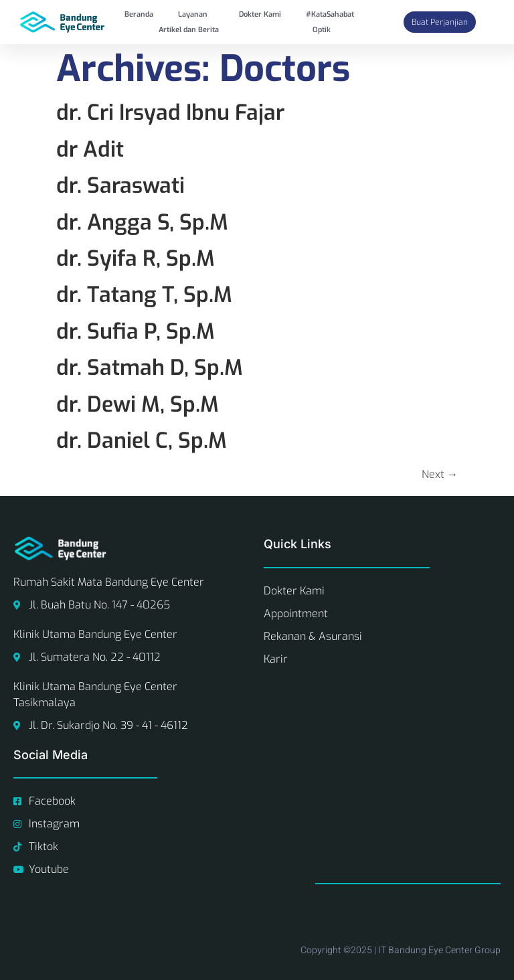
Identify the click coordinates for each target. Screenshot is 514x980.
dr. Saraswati (120, 185)
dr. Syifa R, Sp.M (136, 258)
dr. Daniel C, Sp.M (142, 440)
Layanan (193, 14)
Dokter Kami (260, 14)
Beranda (139, 14)
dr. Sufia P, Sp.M (136, 331)
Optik (322, 30)
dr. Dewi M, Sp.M (138, 404)
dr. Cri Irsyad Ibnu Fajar (170, 112)
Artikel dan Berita (189, 30)
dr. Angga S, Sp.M (142, 222)
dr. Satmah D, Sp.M (150, 367)
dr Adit (90, 149)
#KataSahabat (330, 14)
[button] (196, 14)
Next (440, 474)
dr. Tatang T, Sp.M (144, 295)
